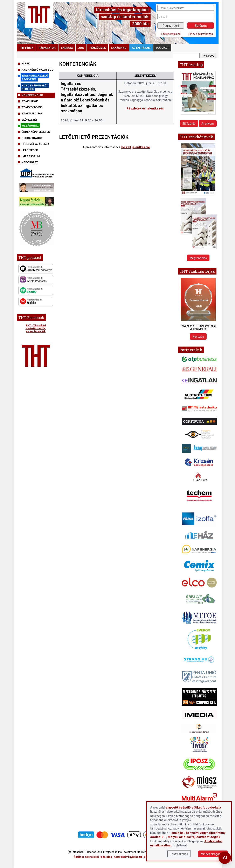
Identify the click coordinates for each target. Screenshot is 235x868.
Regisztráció (171, 26)
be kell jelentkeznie (136, 147)
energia (67, 48)
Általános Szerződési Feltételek (93, 857)
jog (81, 48)
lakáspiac (119, 48)
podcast (162, 48)
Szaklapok (30, 101)
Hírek (26, 63)
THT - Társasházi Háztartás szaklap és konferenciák (36, 328)
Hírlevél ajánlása (35, 144)
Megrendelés (198, 258)
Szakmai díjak (32, 113)
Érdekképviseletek (36, 132)
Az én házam (141, 48)
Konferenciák (32, 95)
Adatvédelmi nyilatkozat (128, 857)
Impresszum (31, 156)
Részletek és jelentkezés (145, 108)
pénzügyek (98, 48)
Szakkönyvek (32, 107)
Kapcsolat (30, 162)
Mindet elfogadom (213, 854)
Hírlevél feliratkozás (201, 34)
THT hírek (26, 48)
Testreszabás (179, 854)
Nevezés (198, 337)
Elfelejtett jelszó (171, 34)
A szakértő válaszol (37, 70)
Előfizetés (30, 120)
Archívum (208, 124)
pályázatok (47, 48)
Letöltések (30, 150)
